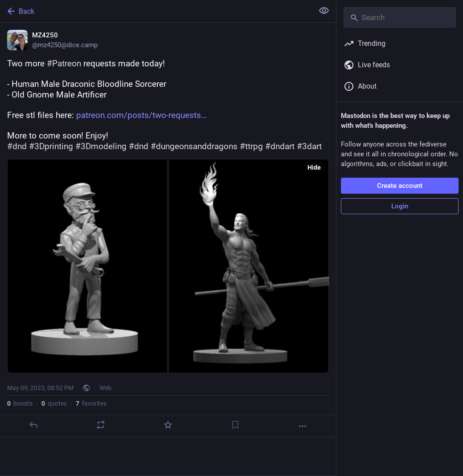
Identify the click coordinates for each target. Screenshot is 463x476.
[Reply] (33, 425)
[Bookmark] (235, 425)
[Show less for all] (324, 11)
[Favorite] (168, 425)
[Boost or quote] (101, 425)
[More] (303, 426)
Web (105, 388)
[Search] (400, 17)
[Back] (156, 11)
